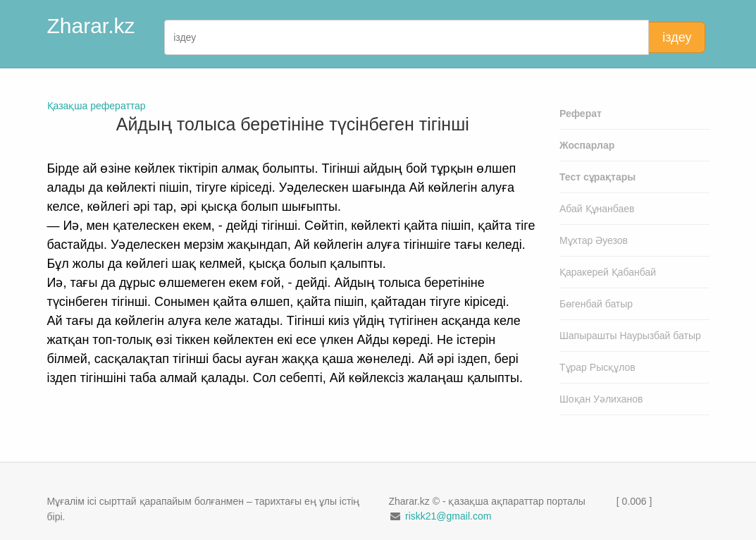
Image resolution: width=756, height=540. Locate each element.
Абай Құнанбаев (597, 209)
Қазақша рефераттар (97, 106)
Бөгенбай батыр (596, 304)
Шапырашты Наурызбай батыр (630, 336)
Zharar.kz (91, 26)
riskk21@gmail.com (448, 516)
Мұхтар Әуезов (594, 240)
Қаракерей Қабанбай (608, 272)
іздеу (677, 37)
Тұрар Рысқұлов (597, 367)
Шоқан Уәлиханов (601, 399)
